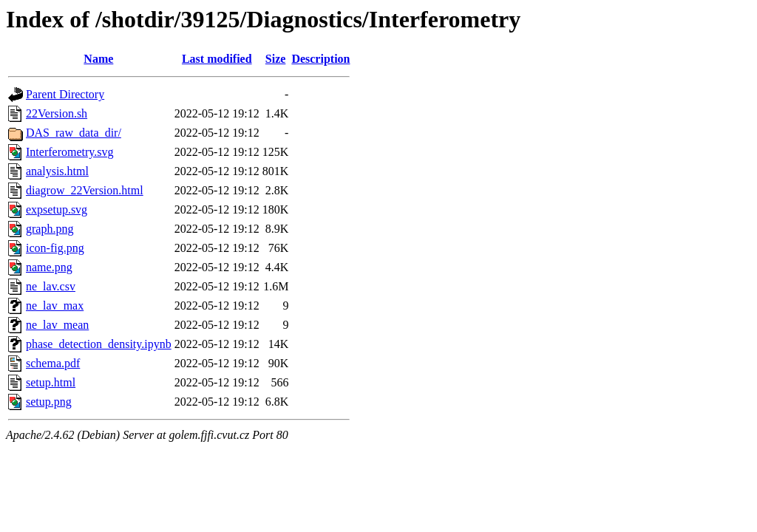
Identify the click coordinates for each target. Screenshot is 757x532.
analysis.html (57, 171)
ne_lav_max (55, 306)
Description (320, 59)
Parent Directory (65, 94)
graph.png (50, 229)
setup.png (49, 402)
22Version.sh (57, 113)
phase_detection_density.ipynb (99, 344)
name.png (49, 267)
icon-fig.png (55, 248)
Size (276, 59)
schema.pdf (53, 363)
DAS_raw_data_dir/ (74, 133)
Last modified (217, 59)
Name (98, 59)
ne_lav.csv (51, 286)
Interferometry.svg (69, 152)
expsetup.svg (57, 209)
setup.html (51, 382)
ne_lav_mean (57, 325)
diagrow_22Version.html (85, 190)
